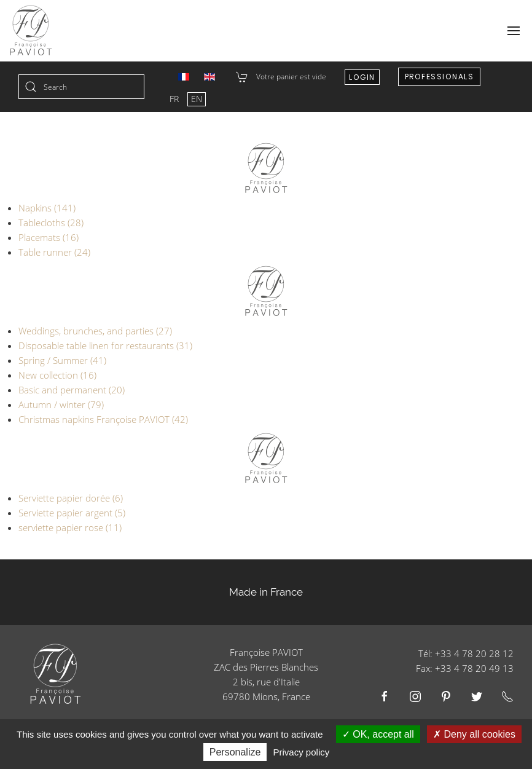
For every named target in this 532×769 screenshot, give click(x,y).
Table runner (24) (54, 252)
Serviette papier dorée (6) (71, 498)
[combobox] (81, 87)
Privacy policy (302, 752)
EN (197, 99)
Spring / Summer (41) (62, 360)
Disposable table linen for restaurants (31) (105, 345)
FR (175, 99)
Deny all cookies (474, 734)
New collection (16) (57, 375)
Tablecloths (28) (51, 223)
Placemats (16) (49, 237)
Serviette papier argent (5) (72, 513)
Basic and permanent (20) (72, 390)
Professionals (440, 77)
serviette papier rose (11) (70, 527)
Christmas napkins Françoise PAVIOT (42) (103, 419)
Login (362, 77)
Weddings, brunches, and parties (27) (95, 331)
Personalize (235, 752)
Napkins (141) (47, 208)
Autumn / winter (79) (61, 404)
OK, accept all (378, 734)
